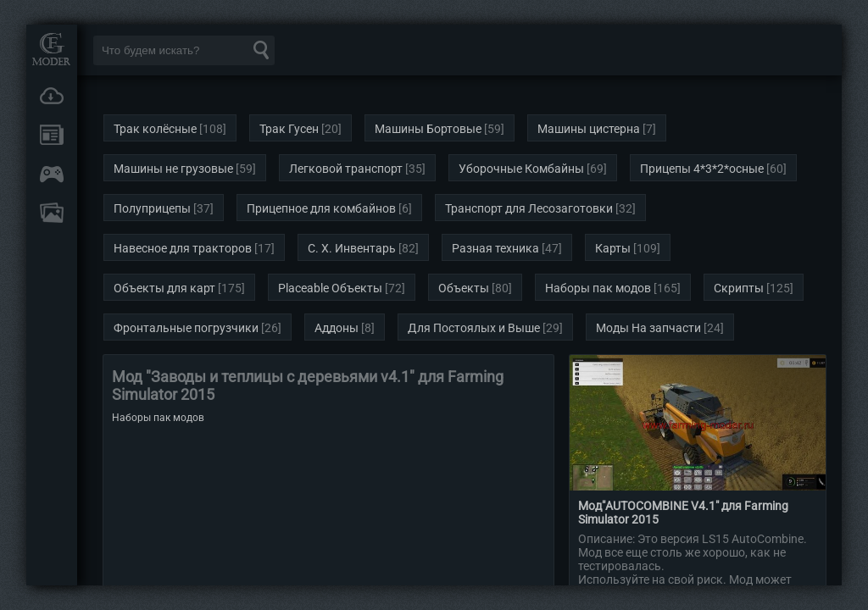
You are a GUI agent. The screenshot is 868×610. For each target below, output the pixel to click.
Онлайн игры (52, 174)
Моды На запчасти (648, 328)
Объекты (464, 288)
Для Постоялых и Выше (474, 328)
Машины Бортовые (428, 129)
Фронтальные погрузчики (186, 328)
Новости (52, 135)
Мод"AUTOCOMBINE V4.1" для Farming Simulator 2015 (683, 513)
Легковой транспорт (346, 169)
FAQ (52, 213)
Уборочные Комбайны (521, 169)
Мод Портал (52, 49)
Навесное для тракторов (183, 248)
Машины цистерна (589, 129)
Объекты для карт (164, 288)
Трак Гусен (289, 129)
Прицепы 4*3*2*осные (702, 169)
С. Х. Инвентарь (352, 248)
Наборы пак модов (598, 288)
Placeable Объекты (330, 288)
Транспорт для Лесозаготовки (529, 208)
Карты (613, 248)
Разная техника (495, 248)
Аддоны (337, 328)
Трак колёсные (155, 129)
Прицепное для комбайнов (321, 208)
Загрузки (52, 96)
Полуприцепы (152, 208)
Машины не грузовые (173, 169)
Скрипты (739, 288)
